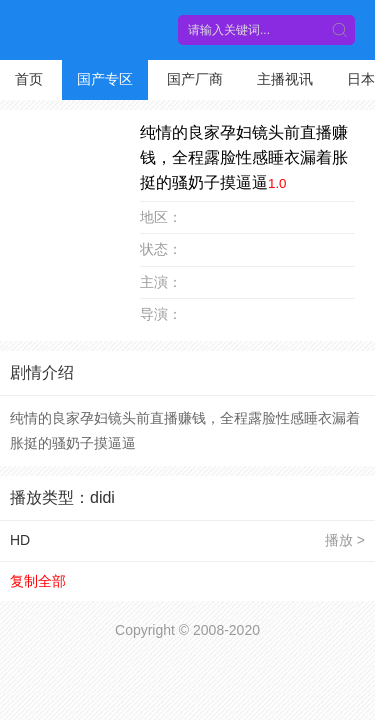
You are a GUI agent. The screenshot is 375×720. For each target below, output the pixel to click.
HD (20, 540)
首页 (29, 79)
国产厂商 (195, 79)
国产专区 (105, 79)
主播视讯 (285, 79)
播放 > (345, 540)
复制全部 (38, 581)
